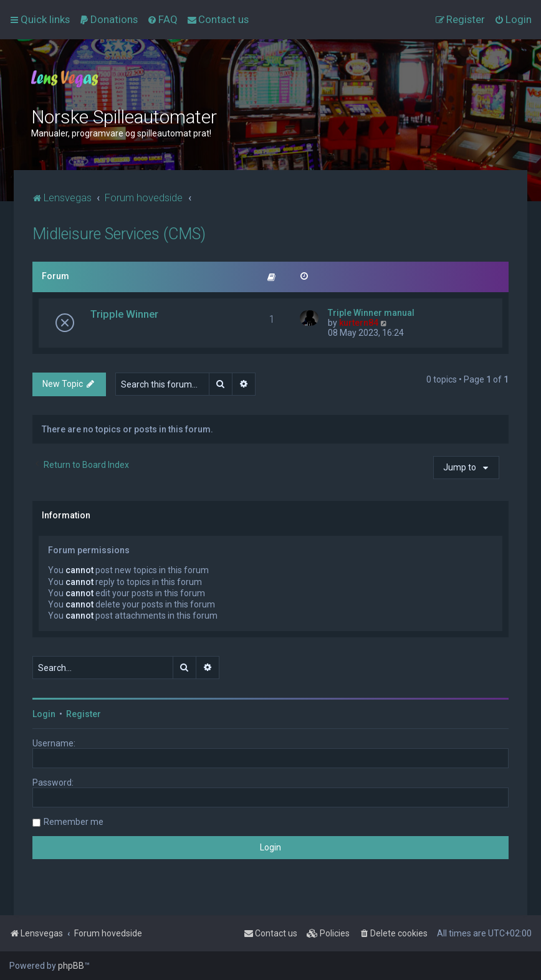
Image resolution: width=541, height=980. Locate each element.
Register (84, 714)
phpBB (71, 966)
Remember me (74, 822)
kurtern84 (359, 323)
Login (44, 714)
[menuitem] (108, 19)
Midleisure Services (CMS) (119, 234)
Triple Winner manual (371, 313)
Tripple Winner (124, 314)
